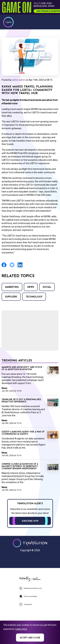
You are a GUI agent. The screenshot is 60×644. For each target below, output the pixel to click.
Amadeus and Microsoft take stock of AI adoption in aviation (22, 368)
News (31, 287)
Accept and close (30, 638)
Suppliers (11, 297)
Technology (34, 297)
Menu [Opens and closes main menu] (54, 22)
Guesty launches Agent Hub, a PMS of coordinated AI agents (23, 433)
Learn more (21, 629)
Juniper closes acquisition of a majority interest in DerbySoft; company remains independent (20, 466)
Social (47, 287)
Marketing (12, 287)
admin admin (19, 80)
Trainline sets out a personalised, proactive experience (21, 401)
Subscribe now (30, 521)
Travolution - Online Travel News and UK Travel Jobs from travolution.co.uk (30, 543)
